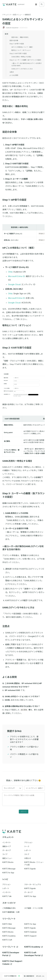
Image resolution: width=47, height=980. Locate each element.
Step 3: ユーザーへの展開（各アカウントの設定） (26, 60)
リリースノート (10, 947)
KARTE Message (9, 928)
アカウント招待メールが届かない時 (24, 748)
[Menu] (36, 4)
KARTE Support (30, 936)
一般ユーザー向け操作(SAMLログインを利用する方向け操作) (27, 64)
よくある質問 (11, 677)
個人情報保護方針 (29, 976)
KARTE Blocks (8, 932)
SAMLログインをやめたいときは (19, 608)
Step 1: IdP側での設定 (16, 200)
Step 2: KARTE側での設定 (18, 348)
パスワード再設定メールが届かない (24, 756)
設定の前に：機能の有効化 (16, 106)
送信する (24, 811)
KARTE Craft (7, 940)
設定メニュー (18, 15)
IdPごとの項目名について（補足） (20, 248)
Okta (10, 272)
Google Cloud (14, 284)
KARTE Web (7, 924)
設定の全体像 (11, 132)
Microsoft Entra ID (16, 276)
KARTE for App (30, 924)
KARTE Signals (30, 928)
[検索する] (42, 4)
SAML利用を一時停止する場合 (18, 461)
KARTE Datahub (30, 932)
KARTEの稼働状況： (12, 976)
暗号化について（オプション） (18, 325)
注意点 (7, 626)
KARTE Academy (9, 936)
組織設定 (28, 15)
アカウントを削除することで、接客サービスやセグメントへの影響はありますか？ (24, 739)
